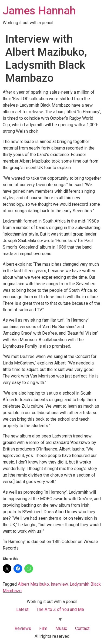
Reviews (23, 628)
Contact (82, 628)
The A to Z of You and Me (60, 609)
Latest (22, 609)
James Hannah (39, 11)
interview (59, 584)
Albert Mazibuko (33, 584)
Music (61, 628)
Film (43, 628)
